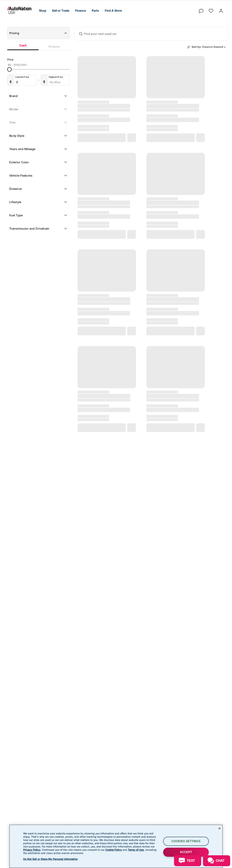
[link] (22, 11)
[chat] (201, 10)
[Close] (219, 828)
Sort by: (209, 47)
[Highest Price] (59, 82)
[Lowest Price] (26, 82)
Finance (54, 47)
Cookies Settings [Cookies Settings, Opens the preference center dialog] (186, 841)
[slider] (9, 69)
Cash (23, 45)
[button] (43, 11)
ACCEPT (186, 852)
